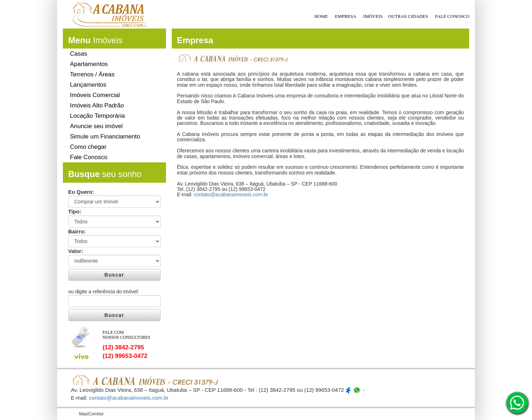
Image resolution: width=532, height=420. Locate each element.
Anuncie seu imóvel (96, 126)
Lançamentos (88, 85)
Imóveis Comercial (95, 95)
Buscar (114, 275)
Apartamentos (89, 64)
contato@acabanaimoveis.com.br (231, 194)
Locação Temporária (97, 116)
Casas (79, 54)
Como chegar (88, 147)
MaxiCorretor (91, 414)
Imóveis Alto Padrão (97, 105)
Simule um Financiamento (105, 136)
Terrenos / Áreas (92, 74)
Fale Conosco (89, 157)
